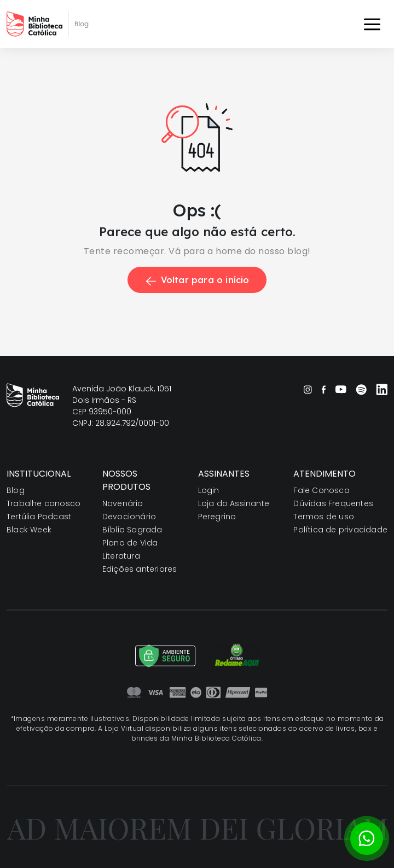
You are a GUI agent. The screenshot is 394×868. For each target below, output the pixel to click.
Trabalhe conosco (44, 503)
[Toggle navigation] (372, 24)
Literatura (121, 556)
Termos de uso (324, 517)
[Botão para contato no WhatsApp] (367, 838)
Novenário (123, 503)
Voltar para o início (197, 280)
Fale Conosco (321, 490)
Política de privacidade (340, 530)
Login (209, 490)
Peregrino (217, 517)
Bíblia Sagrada (132, 530)
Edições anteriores (140, 569)
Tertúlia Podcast (39, 517)
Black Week (29, 530)
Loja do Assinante (234, 503)
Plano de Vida (130, 543)
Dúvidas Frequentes (333, 503)
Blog (16, 490)
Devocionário (129, 517)
